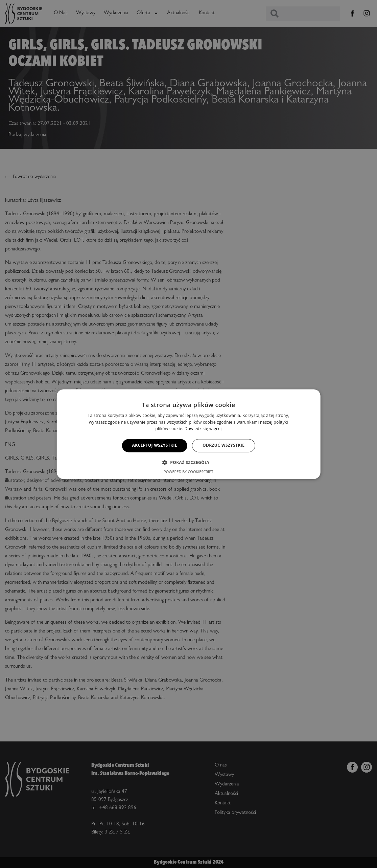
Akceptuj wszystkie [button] (155, 446)
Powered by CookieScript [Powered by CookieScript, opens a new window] (188, 472)
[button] (188, 462)
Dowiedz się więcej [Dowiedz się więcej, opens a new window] (203, 429)
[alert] (188, 434)
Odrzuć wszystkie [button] (223, 446)
